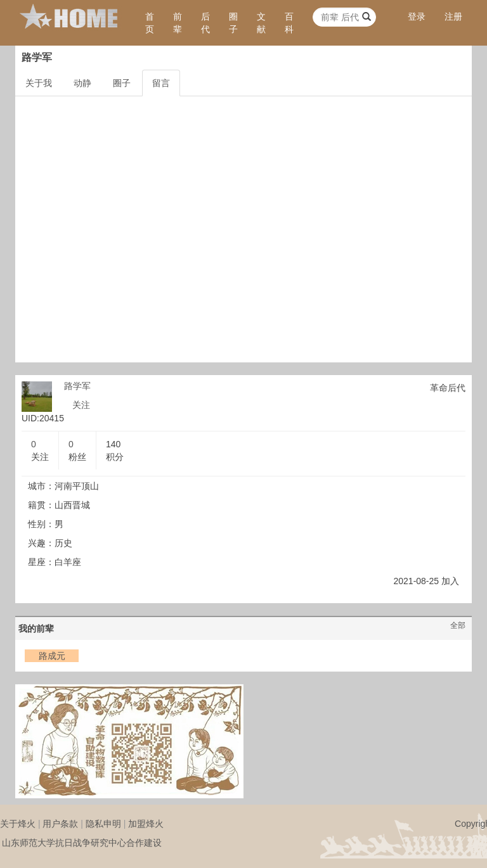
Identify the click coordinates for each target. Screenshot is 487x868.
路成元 (52, 656)
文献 (261, 23)
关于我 (39, 83)
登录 (417, 16)
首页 (150, 23)
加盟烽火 (146, 824)
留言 (161, 83)
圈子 (233, 23)
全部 (458, 625)
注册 (453, 16)
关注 (81, 405)
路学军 (77, 386)
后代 (205, 23)
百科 (289, 23)
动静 (82, 83)
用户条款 (60, 824)
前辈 (178, 23)
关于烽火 (18, 824)
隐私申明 (103, 824)
